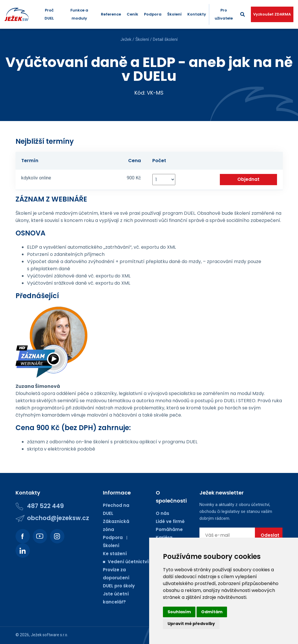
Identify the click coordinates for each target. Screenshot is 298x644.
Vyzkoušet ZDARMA (272, 14)
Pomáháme (169, 529)
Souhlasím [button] (179, 612)
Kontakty (197, 14)
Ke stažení (115, 554)
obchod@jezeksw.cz (58, 518)
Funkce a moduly (79, 14)
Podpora (153, 14)
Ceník (132, 14)
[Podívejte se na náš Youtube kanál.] (40, 536)
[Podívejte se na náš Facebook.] (23, 536)
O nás (163, 513)
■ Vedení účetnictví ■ (128, 562)
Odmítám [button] (212, 612)
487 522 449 (45, 506)
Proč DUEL (49, 14)
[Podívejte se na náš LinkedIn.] (23, 551)
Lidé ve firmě (170, 521)
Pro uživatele (224, 14)
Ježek (126, 39)
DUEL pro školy (119, 586)
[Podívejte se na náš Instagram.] (57, 536)
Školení (174, 14)
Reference (111, 14)
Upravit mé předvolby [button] (191, 624)
